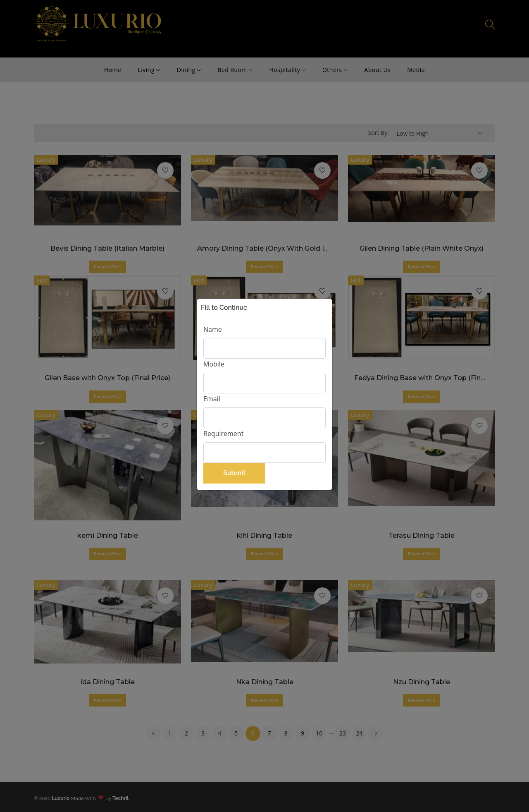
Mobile (214, 364)
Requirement (223, 434)
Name (213, 329)
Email (212, 399)
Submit (234, 473)
